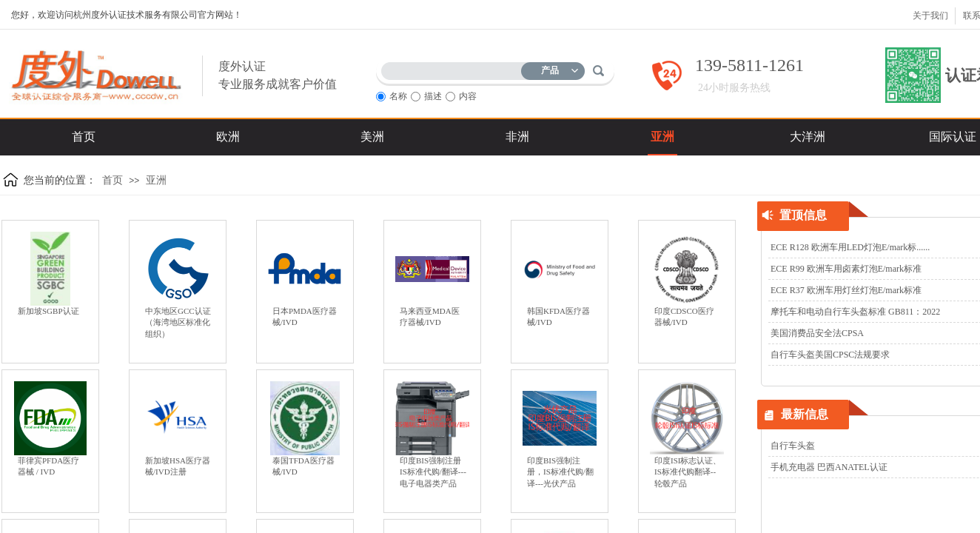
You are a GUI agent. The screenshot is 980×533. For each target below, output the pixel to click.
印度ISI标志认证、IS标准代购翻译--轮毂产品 (688, 472)
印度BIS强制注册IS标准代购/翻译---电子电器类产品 (433, 472)
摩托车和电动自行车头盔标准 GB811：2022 (855, 312)
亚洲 (156, 180)
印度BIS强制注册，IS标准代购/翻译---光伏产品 (560, 472)
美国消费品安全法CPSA (817, 333)
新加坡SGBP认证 (48, 311)
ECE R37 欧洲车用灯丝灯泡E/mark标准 (846, 290)
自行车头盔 (793, 446)
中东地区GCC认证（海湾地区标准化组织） (178, 322)
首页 (113, 180)
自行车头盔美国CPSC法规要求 (830, 355)
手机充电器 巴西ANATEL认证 (829, 467)
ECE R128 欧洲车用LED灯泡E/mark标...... (850, 247)
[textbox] (454, 68)
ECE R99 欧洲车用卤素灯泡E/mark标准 (846, 269)
